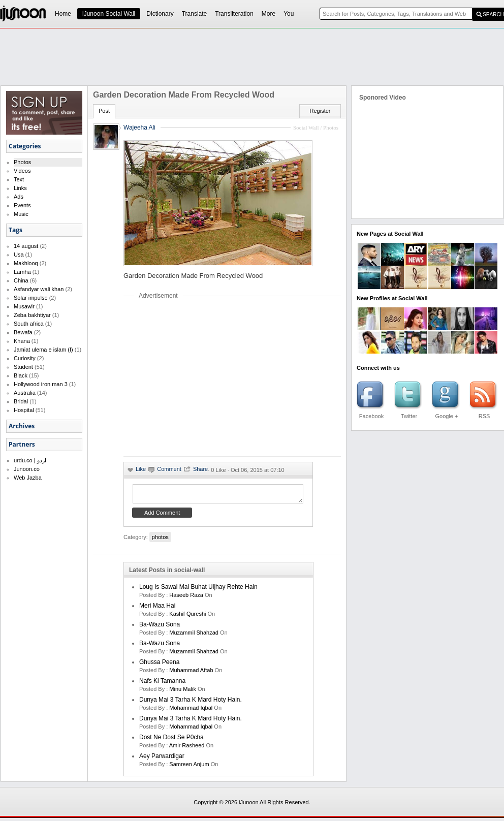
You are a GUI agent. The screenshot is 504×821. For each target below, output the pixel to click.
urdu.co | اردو (30, 460)
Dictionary (160, 14)
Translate (195, 14)
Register (320, 111)
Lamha (22, 272)
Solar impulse (31, 298)
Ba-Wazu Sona (160, 627)
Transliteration (234, 14)
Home (63, 14)
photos (160, 540)
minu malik (183, 692)
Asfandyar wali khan (39, 289)
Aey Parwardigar (162, 759)
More (269, 14)
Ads (19, 197)
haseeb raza (186, 598)
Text (19, 179)
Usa (19, 255)
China (21, 280)
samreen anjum (189, 767)
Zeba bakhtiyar (32, 315)
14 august (26, 246)
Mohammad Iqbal (191, 711)
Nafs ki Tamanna (162, 684)
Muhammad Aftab (191, 673)
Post (104, 111)
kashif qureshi (187, 617)
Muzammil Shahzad (194, 636)
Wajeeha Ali (139, 128)
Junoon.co (27, 469)
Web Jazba (28, 478)
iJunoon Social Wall (109, 14)
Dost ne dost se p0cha (171, 740)
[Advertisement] (252, 56)
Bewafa (23, 332)
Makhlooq (26, 263)
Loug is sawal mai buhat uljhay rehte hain (198, 590)
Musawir (24, 306)
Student (23, 367)
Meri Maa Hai (157, 609)
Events (22, 205)
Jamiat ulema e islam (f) (43, 350)
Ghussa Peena (159, 665)
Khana (22, 341)
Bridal (21, 401)
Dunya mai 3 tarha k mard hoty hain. (191, 703)
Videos (22, 171)
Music (21, 214)
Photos (22, 162)
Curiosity (25, 358)
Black (21, 375)
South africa (29, 324)
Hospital (24, 410)
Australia (25, 393)
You (289, 14)
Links (20, 188)
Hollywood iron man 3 (41, 384)
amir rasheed (187, 748)
